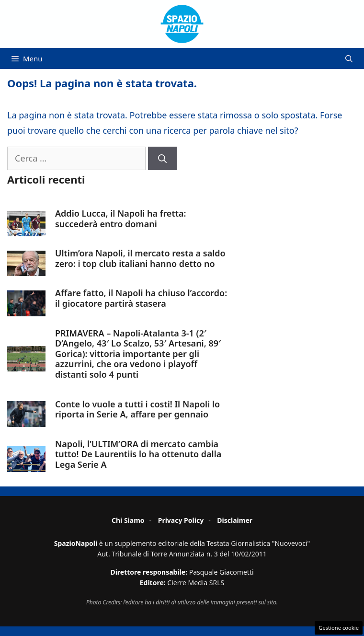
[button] (349, 58)
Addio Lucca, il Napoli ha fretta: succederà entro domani (121, 219)
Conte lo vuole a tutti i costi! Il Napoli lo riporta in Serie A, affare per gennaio (137, 409)
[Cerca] (162, 158)
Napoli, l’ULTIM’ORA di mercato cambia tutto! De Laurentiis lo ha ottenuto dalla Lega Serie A (138, 454)
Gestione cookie (339, 628)
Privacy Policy (181, 520)
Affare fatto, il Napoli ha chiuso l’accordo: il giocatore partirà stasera (141, 298)
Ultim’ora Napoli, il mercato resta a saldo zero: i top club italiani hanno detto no (140, 258)
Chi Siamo (128, 520)
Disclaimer (235, 520)
